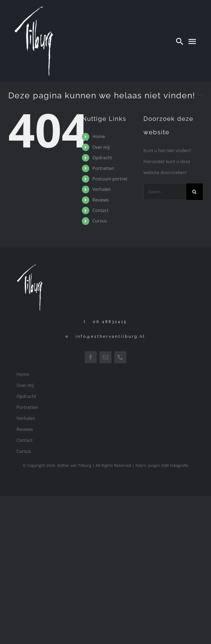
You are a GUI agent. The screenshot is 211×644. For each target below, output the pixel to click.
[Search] (180, 41)
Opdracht (102, 158)
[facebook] (91, 357)
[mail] (105, 357)
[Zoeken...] (165, 192)
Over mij (101, 147)
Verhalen (102, 189)
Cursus (100, 221)
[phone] (120, 357)
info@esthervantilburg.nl (110, 336)
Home (99, 136)
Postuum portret (110, 179)
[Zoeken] (195, 192)
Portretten (103, 168)
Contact (100, 210)
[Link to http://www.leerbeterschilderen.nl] (105, 507)
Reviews (101, 200)
